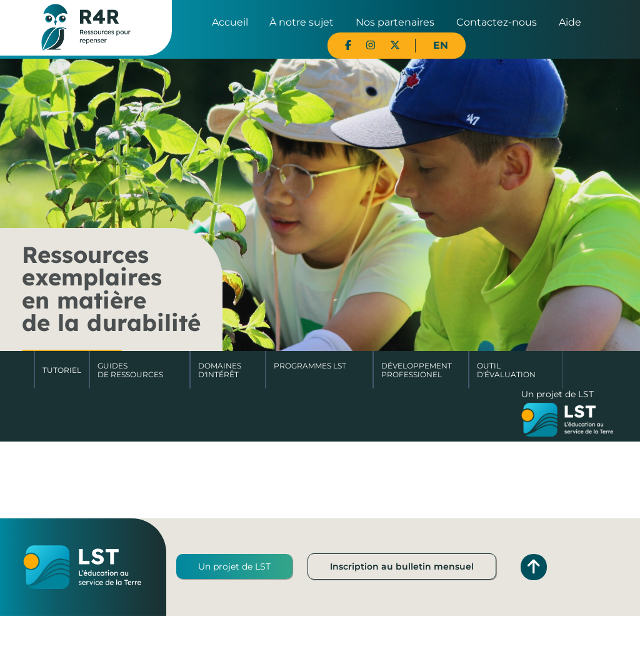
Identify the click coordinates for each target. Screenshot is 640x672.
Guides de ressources (130, 370)
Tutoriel (62, 370)
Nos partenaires (395, 22)
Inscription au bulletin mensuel (402, 566)
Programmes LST (310, 366)
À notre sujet (302, 22)
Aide (570, 22)
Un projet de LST (234, 566)
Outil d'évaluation (506, 370)
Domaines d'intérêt (220, 370)
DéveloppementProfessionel (417, 370)
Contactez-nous (497, 22)
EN (441, 45)
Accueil (230, 22)
